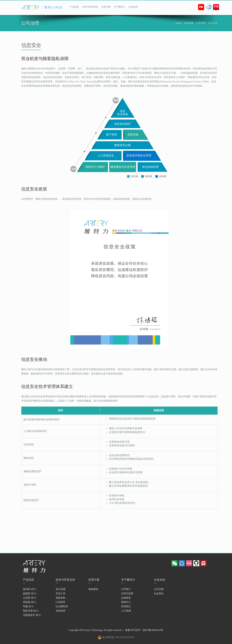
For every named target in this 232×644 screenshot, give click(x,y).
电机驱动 (93, 589)
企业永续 (133, 7)
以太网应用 (62, 606)
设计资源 (60, 589)
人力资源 (126, 611)
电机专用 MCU (31, 611)
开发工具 (60, 593)
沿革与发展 (127, 593)
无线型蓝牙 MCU (32, 615)
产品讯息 (74, 7)
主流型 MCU (30, 598)
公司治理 (201, 23)
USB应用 (60, 602)
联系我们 (126, 606)
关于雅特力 (120, 7)
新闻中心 (126, 602)
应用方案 (106, 7)
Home (179, 23)
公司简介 (126, 589)
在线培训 (60, 611)
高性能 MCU (30, 602)
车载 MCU (28, 606)
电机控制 (60, 598)
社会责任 (159, 593)
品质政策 (126, 598)
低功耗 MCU (30, 589)
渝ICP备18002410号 (153, 630)
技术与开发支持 (90, 7)
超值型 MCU (30, 593)
